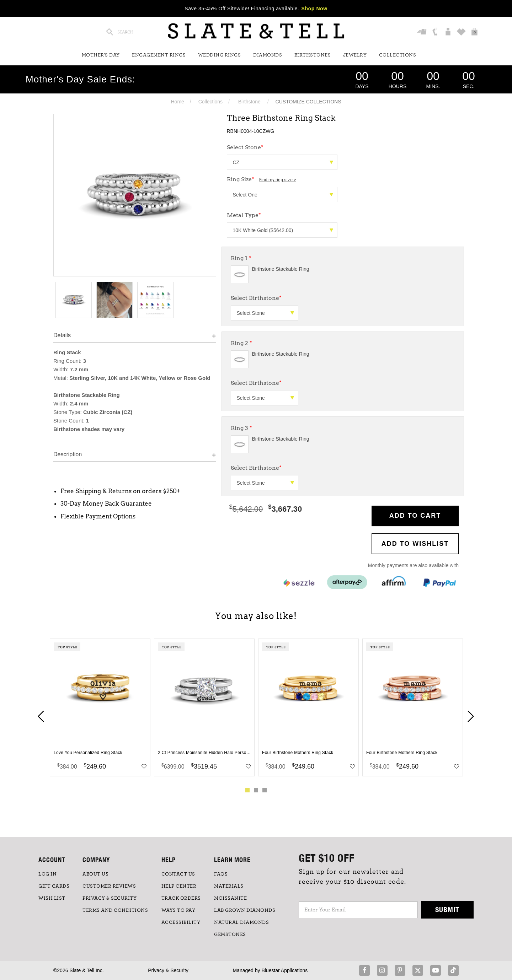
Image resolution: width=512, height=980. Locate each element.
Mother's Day (101, 55)
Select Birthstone (256, 298)
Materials (229, 886)
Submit (447, 909)
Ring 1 (241, 258)
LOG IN (47, 874)
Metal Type (244, 215)
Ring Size (262, 179)
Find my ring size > (278, 180)
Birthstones (313, 55)
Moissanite (230, 898)
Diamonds (268, 55)
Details (62, 335)
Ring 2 (241, 343)
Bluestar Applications (284, 970)
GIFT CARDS (54, 886)
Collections (398, 55)
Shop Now (314, 9)
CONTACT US (178, 874)
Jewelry (355, 55)
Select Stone (245, 147)
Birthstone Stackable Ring (281, 269)
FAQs (221, 874)
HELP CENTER (179, 886)
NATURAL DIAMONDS (241, 922)
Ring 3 (241, 428)
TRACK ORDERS (181, 898)
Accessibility (181, 922)
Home (177, 102)
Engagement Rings (159, 55)
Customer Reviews (109, 886)
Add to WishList (415, 544)
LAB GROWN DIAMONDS (245, 910)
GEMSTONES (230, 935)
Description (68, 454)
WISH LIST (52, 898)
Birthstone (249, 102)
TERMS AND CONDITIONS (115, 910)
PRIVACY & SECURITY (110, 898)
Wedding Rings (220, 55)
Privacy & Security (168, 970)
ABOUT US (95, 874)
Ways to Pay (178, 910)
